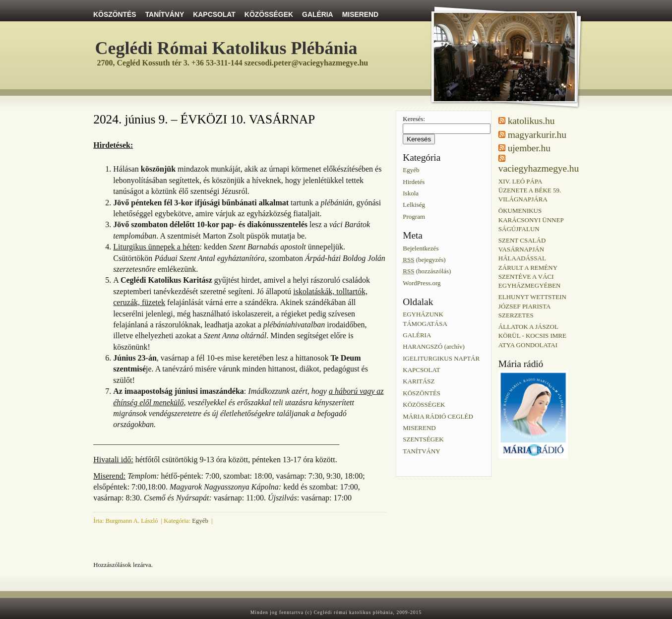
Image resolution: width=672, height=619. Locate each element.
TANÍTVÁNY (165, 14)
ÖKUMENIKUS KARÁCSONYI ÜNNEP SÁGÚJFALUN (531, 219)
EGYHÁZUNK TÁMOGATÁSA (425, 319)
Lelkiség (414, 205)
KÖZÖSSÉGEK (269, 14)
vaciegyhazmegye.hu (539, 168)
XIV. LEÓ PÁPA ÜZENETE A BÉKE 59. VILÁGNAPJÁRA (530, 190)
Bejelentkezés (421, 248)
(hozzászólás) (427, 271)
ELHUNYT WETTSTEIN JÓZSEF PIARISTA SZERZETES (532, 306)
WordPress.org (422, 282)
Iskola (411, 193)
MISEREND (360, 14)
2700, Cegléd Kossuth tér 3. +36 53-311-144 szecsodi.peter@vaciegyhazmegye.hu (233, 63)
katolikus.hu (531, 121)
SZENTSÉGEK (423, 439)
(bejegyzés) (424, 260)
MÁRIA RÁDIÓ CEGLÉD (438, 416)
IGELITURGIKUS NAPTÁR (441, 358)
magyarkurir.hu (537, 135)
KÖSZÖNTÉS (115, 14)
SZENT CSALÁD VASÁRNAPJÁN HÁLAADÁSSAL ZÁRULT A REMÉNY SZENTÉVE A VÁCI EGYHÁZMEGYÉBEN (530, 263)
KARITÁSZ (419, 381)
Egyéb (200, 521)
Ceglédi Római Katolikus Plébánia (226, 48)
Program (414, 216)
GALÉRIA (318, 14)
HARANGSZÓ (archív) (434, 346)
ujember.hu (529, 148)
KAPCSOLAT (214, 14)
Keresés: (414, 119)
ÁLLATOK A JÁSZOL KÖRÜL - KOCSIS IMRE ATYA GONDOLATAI (532, 336)
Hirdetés (414, 181)
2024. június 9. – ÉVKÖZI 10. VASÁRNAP (204, 119)
